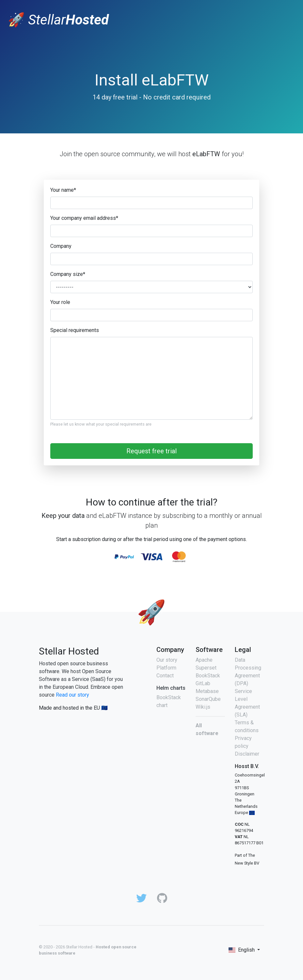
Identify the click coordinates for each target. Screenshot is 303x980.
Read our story (72, 695)
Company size (68, 274)
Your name (63, 190)
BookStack (208, 676)
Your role (60, 302)
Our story (167, 660)
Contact (165, 676)
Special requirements (75, 330)
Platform (166, 668)
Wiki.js (203, 707)
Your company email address (84, 218)
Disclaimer (247, 754)
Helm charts (171, 688)
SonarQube (208, 699)
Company (61, 246)
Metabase (207, 691)
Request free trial (151, 451)
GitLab (203, 683)
